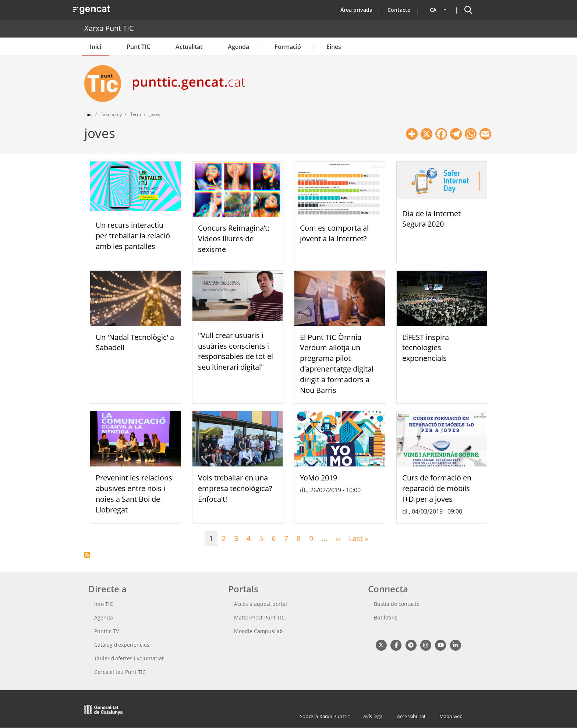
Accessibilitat (412, 716)
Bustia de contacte (397, 604)
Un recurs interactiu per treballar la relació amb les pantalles (133, 236)
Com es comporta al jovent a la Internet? (334, 233)
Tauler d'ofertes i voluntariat (129, 658)
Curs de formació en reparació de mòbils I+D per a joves (437, 488)
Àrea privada (356, 10)
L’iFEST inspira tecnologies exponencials (426, 348)
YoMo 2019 (318, 478)
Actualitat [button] (189, 47)
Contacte (399, 10)
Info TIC (104, 604)
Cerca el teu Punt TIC (120, 672)
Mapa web (451, 716)
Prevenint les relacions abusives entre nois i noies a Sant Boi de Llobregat (134, 493)
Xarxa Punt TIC (109, 28)
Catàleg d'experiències (122, 645)
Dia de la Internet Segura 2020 (431, 219)
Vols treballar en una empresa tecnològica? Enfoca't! (235, 488)
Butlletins (386, 617)
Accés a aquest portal (261, 604)
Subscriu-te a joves (87, 555)
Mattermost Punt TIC (259, 617)
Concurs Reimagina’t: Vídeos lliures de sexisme (234, 239)
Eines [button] (334, 47)
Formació (288, 47)
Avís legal (374, 716)
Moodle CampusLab (259, 631)
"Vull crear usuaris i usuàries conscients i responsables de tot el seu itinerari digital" (236, 351)
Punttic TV (107, 631)
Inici (95, 47)
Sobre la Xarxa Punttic (325, 716)
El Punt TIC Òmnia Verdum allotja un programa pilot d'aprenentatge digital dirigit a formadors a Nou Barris (337, 364)
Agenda (238, 47)
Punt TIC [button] (138, 47)
